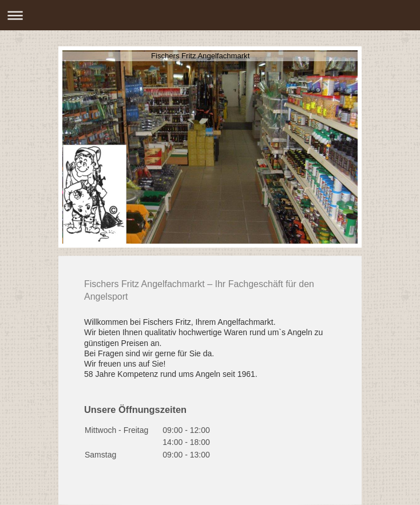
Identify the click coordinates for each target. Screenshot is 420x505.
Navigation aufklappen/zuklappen (210, 15)
